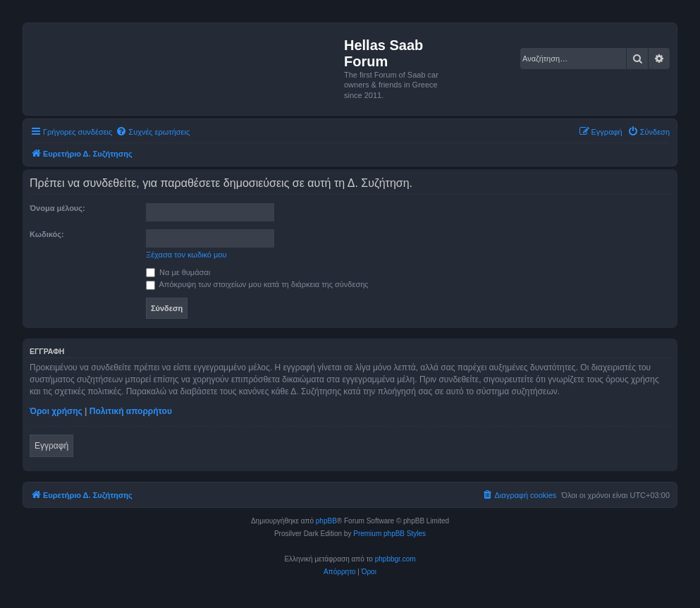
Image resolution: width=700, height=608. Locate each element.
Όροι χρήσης (56, 411)
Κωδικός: (47, 234)
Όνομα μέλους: (57, 208)
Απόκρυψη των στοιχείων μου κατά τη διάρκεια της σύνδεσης (257, 284)
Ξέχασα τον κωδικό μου (186, 255)
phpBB (326, 521)
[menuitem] (153, 132)
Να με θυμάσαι (178, 272)
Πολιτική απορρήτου (131, 411)
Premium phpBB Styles (389, 534)
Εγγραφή (51, 446)
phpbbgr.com (395, 559)
